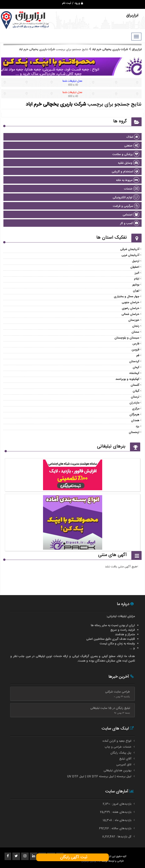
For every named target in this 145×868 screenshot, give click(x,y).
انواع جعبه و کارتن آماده (117, 741)
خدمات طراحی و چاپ (118, 747)
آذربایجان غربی (130, 255)
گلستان (135, 385)
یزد (137, 426)
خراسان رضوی (131, 308)
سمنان (135, 332)
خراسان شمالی (130, 314)
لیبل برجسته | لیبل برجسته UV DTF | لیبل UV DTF (99, 777)
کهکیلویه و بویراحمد (127, 379)
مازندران (134, 403)
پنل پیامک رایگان (121, 753)
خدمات (132, 189)
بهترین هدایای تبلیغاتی (117, 771)
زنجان (136, 326)
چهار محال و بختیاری (127, 297)
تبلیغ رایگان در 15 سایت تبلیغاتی (110, 708)
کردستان (134, 361)
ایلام (137, 279)
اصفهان (135, 267)
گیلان (136, 391)
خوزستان (134, 320)
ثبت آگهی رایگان (72, 857)
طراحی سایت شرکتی (118, 692)
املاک (133, 137)
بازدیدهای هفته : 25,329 (116, 812)
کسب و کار (130, 223)
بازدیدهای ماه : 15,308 (117, 820)
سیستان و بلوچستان (127, 338)
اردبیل (136, 261)
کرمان (136, 367)
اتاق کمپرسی (124, 765)
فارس (136, 344)
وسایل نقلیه (129, 163)
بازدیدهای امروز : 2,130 (117, 804)
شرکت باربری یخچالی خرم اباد (110, 49)
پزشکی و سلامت (126, 154)
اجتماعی (131, 215)
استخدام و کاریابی (126, 172)
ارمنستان (134, 432)
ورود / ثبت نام (72, 3)
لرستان (135, 397)
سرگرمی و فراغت (126, 206)
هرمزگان (134, 415)
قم (138, 356)
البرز (137, 273)
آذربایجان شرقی (130, 249)
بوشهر (136, 285)
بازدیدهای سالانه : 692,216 (116, 828)
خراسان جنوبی (131, 302)
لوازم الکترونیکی (126, 198)
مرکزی (136, 409)
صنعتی (132, 146)
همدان (135, 420)
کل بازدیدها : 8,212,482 (117, 837)
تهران (136, 291)
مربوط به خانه (128, 180)
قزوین (135, 350)
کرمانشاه (134, 373)
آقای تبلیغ (125, 759)
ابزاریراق (136, 49)
